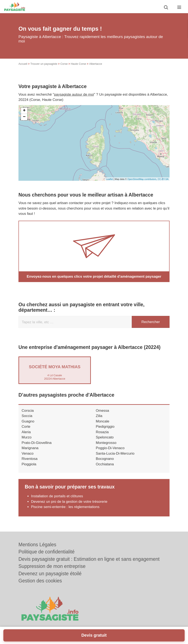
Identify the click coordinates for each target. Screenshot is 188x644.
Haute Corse (78, 64)
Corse (64, 64)
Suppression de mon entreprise (52, 566)
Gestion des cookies (40, 581)
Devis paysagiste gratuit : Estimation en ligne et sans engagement (89, 559)
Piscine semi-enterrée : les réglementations (65, 507)
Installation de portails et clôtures (57, 496)
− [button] (24, 117)
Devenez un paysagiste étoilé (50, 574)
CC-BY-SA (163, 179)
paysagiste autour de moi (74, 94)
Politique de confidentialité (46, 552)
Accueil (23, 64)
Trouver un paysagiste (44, 64)
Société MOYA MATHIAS (55, 367)
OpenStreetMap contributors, (142, 179)
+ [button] (24, 111)
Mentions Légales (37, 545)
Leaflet (109, 179)
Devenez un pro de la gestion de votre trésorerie (69, 501)
